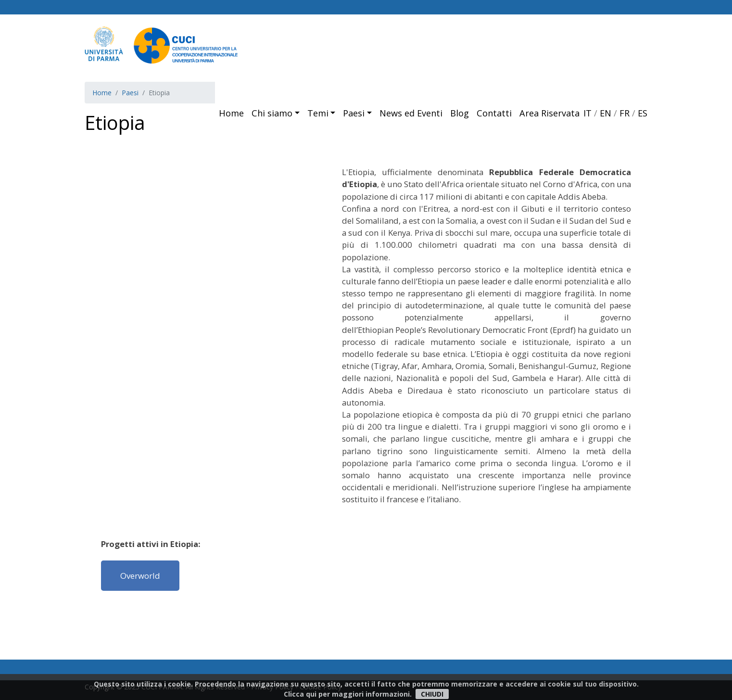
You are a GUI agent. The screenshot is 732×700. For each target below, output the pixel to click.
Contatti (494, 113)
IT (587, 113)
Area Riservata (549, 113)
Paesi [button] (354, 113)
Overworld (140, 576)
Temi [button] (318, 113)
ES (643, 113)
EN (606, 113)
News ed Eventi (411, 113)
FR (625, 113)
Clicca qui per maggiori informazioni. (348, 694)
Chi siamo (272, 113)
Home (231, 113)
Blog (460, 113)
